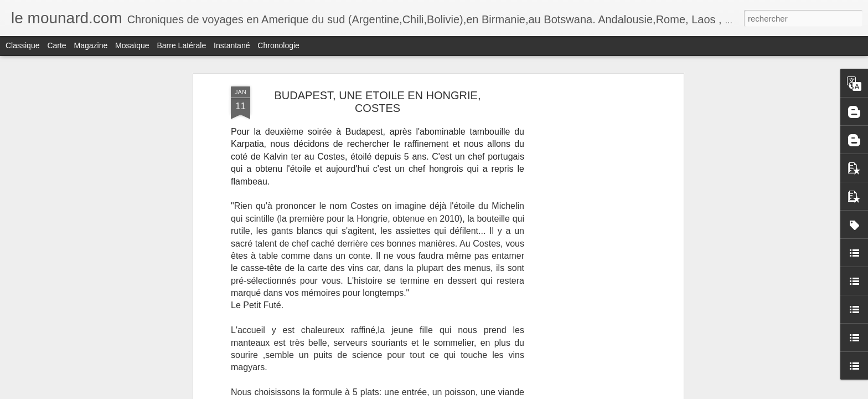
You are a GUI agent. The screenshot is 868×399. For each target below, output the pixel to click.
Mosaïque (132, 45)
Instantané (232, 45)
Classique (22, 45)
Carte (56, 45)
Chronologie (278, 45)
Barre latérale (181, 45)
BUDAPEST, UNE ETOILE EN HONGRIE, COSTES (377, 102)
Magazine (91, 45)
